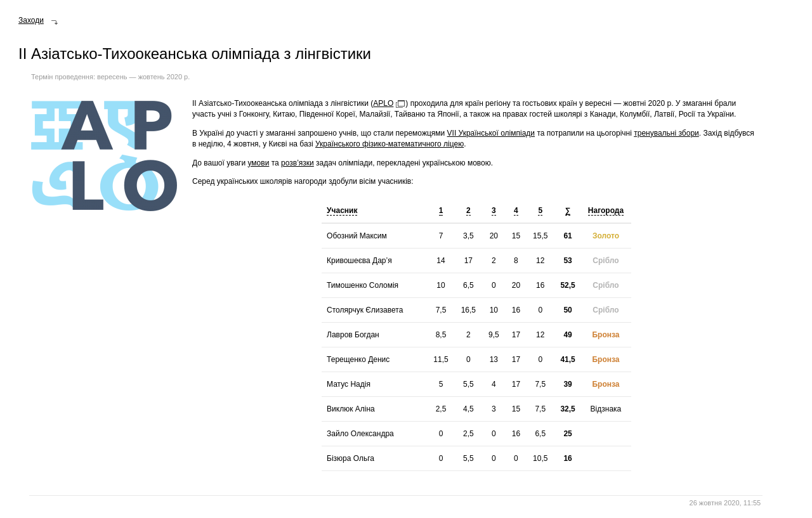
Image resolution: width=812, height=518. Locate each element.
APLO (383, 103)
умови (258, 163)
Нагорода (606, 210)
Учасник (342, 210)
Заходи (31, 20)
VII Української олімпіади (491, 133)
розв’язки (298, 163)
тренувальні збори (666, 133)
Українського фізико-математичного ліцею (390, 144)
